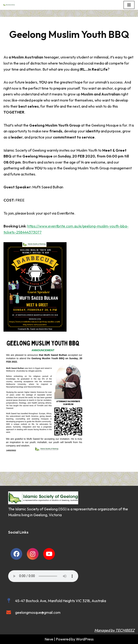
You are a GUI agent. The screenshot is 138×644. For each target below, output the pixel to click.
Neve (49, 639)
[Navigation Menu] (129, 5)
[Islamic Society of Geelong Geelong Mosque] (10, 5)
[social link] (16, 554)
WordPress (85, 639)
